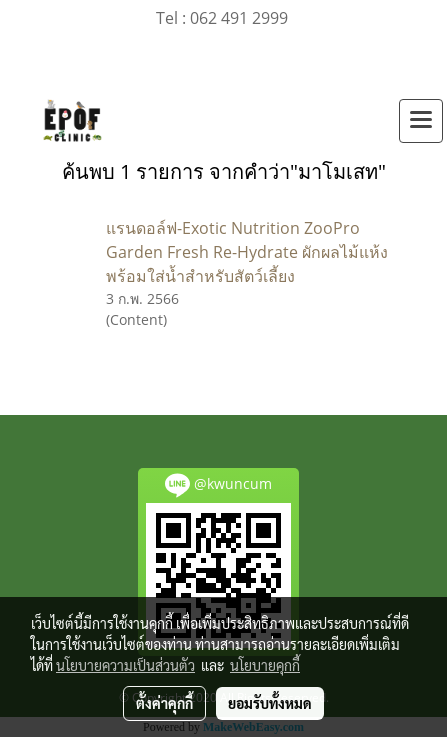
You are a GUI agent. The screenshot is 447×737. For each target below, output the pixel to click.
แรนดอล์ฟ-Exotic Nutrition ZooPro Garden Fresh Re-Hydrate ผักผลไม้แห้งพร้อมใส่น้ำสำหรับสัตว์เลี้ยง (247, 252)
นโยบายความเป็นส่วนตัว (125, 665)
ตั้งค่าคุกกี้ (164, 703)
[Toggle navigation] (421, 121)
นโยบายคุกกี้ (265, 665)
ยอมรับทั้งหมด (270, 703)
